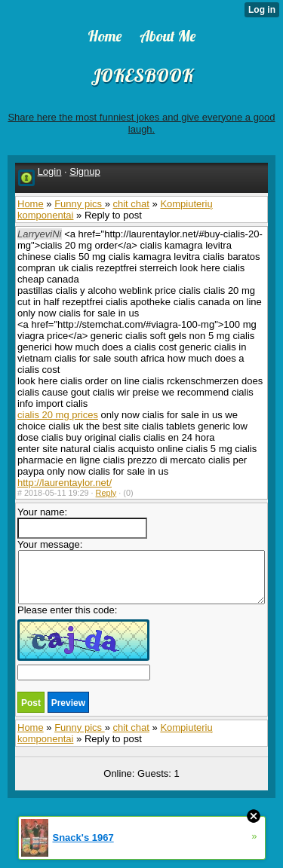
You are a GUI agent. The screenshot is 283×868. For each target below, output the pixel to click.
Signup (85, 171)
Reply (106, 493)
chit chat (131, 204)
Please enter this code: (84, 642)
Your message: (141, 572)
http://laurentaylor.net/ (65, 483)
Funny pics (79, 204)
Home (31, 204)
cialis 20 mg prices (58, 415)
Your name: (82, 523)
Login (50, 171)
